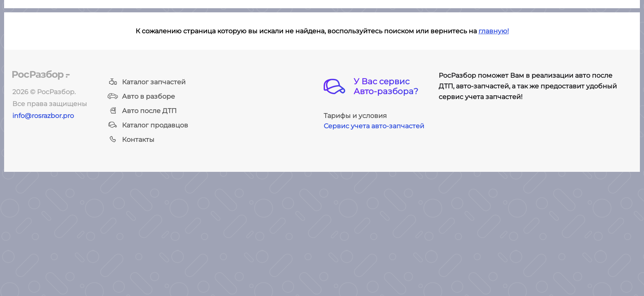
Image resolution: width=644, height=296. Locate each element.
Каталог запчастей (147, 82)
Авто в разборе (141, 96)
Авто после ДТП (142, 111)
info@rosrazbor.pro (43, 116)
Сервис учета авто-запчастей (374, 126)
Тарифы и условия (355, 116)
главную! (494, 31)
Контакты (131, 140)
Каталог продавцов (148, 125)
